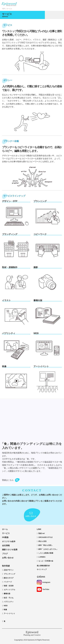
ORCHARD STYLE (45, 537)
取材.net (42, 533)
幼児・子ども (9, 598)
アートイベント (9, 614)
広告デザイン (9, 570)
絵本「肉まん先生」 (46, 545)
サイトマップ (42, 569)
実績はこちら (8, 480)
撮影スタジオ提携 (10, 550)
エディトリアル (9, 590)
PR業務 (5, 537)
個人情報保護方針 (43, 566)
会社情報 (7, 545)
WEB (6, 606)
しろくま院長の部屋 (46, 553)
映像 (5, 610)
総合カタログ (9, 578)
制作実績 (6, 566)
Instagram (43, 582)
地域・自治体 (9, 586)
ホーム (5, 529)
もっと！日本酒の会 (46, 561)
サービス (6, 533)
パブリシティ (9, 602)
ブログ (5, 554)
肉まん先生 (43, 541)
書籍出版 (7, 594)
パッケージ (8, 582)
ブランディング (9, 574)
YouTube (43, 589)
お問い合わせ (8, 558)
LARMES (42, 557)
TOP (3, 9)
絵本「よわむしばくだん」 (48, 549)
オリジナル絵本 (9, 541)
